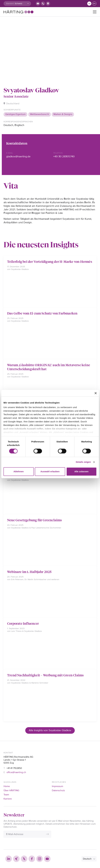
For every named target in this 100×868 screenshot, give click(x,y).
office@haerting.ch (16, 772)
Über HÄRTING (11, 790)
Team (6, 795)
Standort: (10, 3)
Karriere (8, 799)
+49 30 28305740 (64, 156)
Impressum (58, 786)
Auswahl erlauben (50, 471)
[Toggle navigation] (95, 12)
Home (7, 786)
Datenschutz (58, 790)
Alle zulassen (81, 471)
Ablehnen (19, 471)
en (94, 4)
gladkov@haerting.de (18, 156)
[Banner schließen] (96, 393)
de (89, 4)
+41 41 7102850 (14, 768)
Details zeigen (83, 462)
